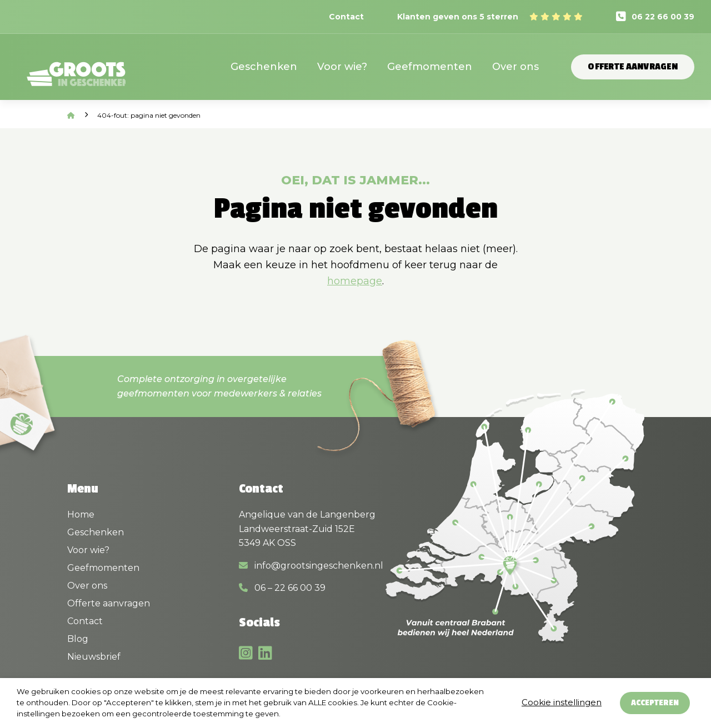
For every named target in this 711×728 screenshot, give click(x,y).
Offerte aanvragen (633, 67)
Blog (78, 639)
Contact (346, 17)
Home (81, 514)
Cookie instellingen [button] (562, 702)
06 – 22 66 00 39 (282, 588)
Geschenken (264, 67)
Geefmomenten (430, 67)
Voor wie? (342, 67)
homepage (355, 281)
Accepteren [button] (655, 703)
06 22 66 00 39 (663, 17)
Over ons (515, 67)
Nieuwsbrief (94, 657)
